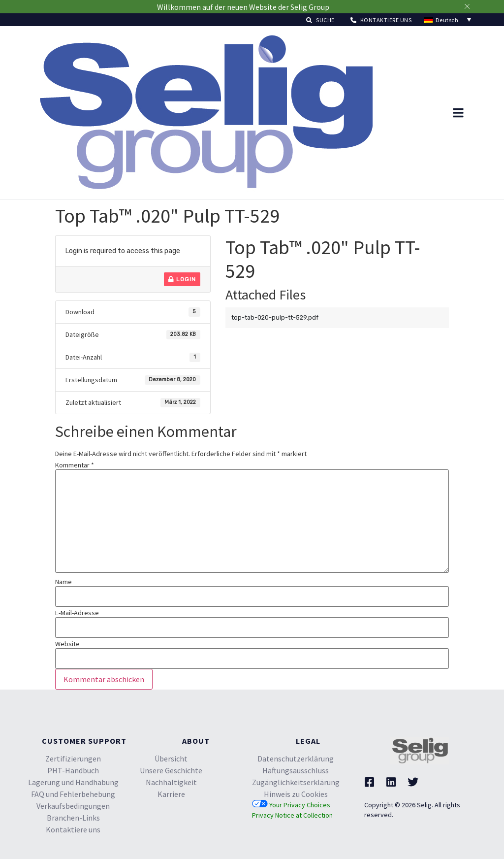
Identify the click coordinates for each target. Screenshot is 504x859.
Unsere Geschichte (171, 770)
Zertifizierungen (73, 759)
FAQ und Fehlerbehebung (73, 794)
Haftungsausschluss (296, 770)
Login (182, 279)
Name (63, 582)
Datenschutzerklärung (296, 759)
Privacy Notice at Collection (292, 815)
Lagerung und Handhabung (73, 782)
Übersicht (171, 759)
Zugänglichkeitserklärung (296, 782)
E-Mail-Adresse (77, 613)
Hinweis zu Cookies (296, 794)
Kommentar (75, 465)
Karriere (171, 794)
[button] (320, 19)
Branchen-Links (73, 818)
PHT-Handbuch (73, 770)
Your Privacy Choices (291, 805)
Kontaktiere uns (73, 829)
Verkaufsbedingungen (73, 806)
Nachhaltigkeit (171, 782)
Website (67, 644)
